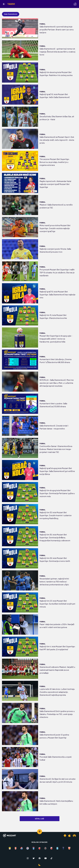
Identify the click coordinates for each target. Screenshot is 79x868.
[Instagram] (28, 858)
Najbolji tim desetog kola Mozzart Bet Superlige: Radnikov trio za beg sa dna (56, 74)
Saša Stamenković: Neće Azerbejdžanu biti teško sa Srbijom (56, 802)
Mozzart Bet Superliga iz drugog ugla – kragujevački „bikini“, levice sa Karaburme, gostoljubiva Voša (56, 339)
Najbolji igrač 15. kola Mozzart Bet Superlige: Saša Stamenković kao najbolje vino (57, 294)
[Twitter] (34, 858)
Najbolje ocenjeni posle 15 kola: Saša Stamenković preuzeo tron (55, 250)
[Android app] (65, 836)
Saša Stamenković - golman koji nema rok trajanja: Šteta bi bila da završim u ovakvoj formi (57, 52)
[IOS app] (69, 836)
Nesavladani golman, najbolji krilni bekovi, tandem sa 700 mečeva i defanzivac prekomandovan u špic (54, 582)
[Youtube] (46, 858)
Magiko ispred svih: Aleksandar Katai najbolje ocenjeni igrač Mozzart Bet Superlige (55, 184)
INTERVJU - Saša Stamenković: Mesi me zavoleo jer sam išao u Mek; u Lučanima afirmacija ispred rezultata (57, 383)
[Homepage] (75, 4)
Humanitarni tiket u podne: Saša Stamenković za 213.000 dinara (53, 405)
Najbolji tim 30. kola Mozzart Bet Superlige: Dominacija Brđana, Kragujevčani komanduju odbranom (55, 537)
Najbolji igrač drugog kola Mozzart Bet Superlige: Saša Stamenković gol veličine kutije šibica (57, 471)
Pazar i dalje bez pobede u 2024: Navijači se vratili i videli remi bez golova (57, 626)
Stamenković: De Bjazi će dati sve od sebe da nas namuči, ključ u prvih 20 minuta (58, 780)
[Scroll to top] (40, 832)
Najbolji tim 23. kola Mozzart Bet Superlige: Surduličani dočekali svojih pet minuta (57, 604)
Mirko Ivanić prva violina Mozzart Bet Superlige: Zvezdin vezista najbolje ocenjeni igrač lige (55, 228)
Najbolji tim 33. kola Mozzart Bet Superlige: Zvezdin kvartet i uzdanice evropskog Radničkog (56, 515)
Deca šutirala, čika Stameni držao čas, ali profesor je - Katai (57, 118)
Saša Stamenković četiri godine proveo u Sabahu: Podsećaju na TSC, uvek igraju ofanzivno (57, 714)
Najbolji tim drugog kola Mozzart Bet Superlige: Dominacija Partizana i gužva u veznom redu (57, 493)
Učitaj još (39, 819)
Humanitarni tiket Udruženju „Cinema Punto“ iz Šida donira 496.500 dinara (56, 361)
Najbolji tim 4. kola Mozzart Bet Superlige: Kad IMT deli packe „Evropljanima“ (57, 648)
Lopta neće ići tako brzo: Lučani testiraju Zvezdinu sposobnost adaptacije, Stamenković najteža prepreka (57, 692)
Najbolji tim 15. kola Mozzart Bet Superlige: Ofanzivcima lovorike (53, 317)
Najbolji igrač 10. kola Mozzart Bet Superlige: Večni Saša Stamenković (55, 96)
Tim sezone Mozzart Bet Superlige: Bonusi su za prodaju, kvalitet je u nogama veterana (55, 162)
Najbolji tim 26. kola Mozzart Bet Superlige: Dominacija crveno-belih (55, 559)
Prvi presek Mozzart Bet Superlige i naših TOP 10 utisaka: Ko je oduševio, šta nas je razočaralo (57, 272)
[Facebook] (40, 858)
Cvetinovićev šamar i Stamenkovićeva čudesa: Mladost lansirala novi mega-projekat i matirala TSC (56, 449)
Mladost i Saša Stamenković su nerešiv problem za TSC (56, 206)
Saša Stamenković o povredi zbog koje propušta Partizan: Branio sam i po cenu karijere (57, 29)
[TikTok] (51, 858)
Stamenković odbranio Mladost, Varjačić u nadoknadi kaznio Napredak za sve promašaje (57, 670)
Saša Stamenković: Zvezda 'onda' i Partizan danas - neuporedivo (54, 427)
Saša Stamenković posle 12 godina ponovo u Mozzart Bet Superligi (54, 736)
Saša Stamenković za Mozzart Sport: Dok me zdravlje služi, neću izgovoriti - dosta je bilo (57, 140)
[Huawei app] (74, 836)
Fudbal (42, 24)
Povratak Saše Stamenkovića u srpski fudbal (56, 758)
